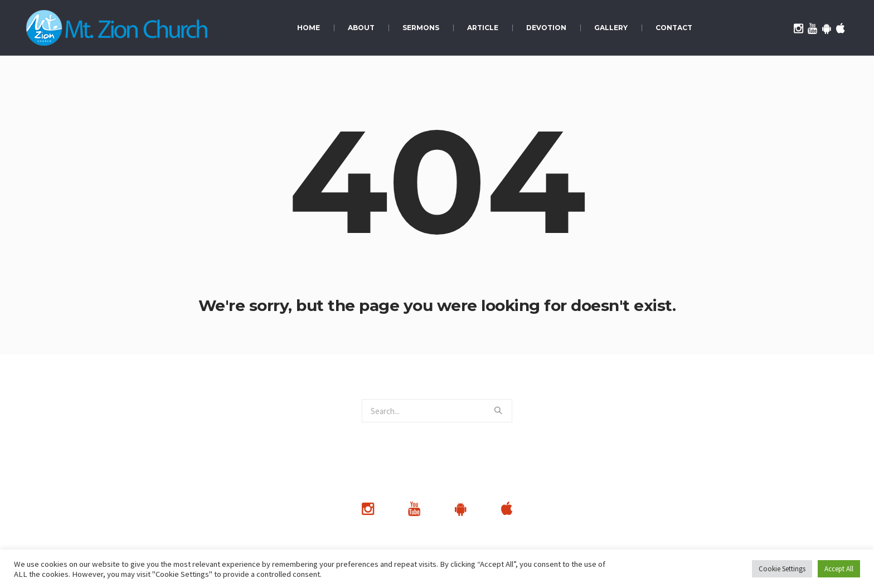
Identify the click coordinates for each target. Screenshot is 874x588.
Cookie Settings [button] (782, 569)
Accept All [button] (839, 569)
